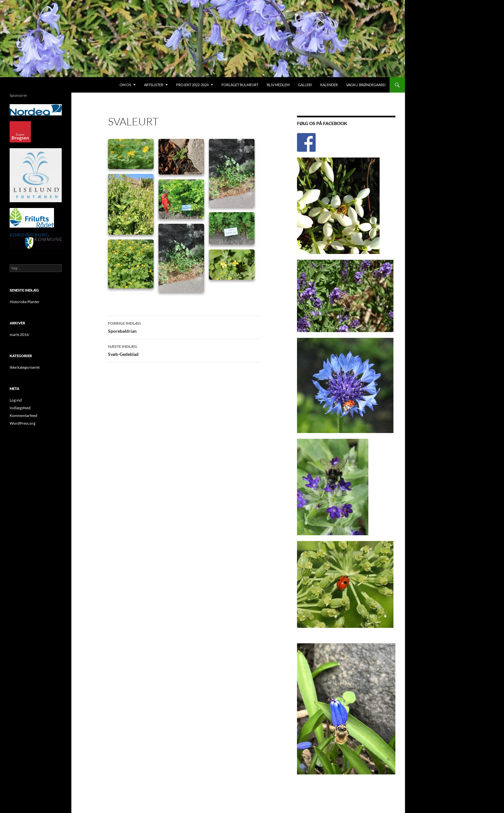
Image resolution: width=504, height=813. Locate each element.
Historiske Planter (25, 302)
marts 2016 (19, 334)
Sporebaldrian (184, 327)
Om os (125, 85)
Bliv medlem (278, 85)
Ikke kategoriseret (25, 367)
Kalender (329, 85)
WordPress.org (22, 423)
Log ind (16, 400)
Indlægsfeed (20, 408)
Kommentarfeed (23, 416)
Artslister (154, 85)
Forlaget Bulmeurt (240, 85)
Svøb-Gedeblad (184, 350)
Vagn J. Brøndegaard (366, 85)
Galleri (305, 85)
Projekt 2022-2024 (192, 85)
